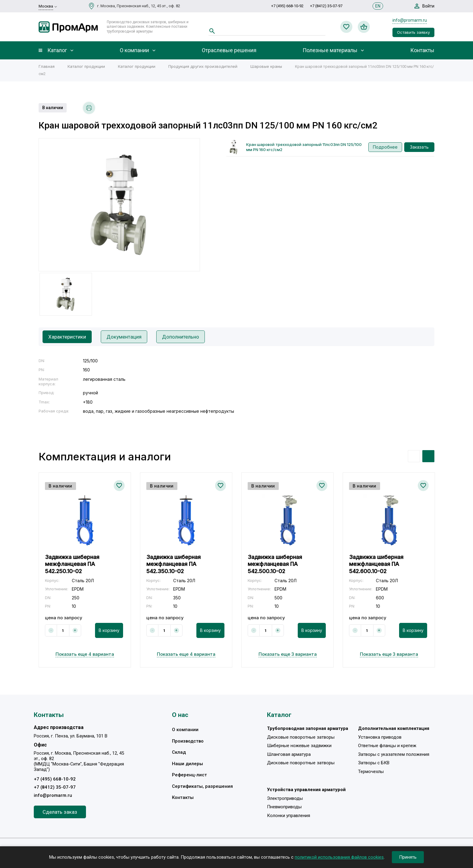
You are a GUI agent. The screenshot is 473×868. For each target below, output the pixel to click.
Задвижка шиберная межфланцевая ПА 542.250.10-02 (72, 564)
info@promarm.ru (410, 20)
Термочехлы (371, 772)
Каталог (57, 50)
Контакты (422, 50)
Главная (47, 66)
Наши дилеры (187, 764)
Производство (188, 741)
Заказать (419, 147)
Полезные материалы (330, 50)
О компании (134, 50)
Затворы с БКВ (374, 763)
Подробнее (385, 147)
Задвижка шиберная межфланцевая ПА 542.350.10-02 (173, 564)
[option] (119, 205)
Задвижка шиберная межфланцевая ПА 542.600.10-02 (376, 564)
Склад (179, 752)
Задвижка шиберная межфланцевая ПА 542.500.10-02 (275, 564)
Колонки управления (289, 816)
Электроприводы (285, 798)
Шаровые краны (266, 66)
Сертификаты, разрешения (202, 786)
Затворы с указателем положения (394, 754)
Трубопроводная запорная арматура (308, 728)
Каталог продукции (86, 66)
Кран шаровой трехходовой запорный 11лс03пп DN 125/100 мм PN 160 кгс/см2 (304, 147)
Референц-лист (189, 775)
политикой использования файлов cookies (339, 857)
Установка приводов (380, 737)
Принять (408, 857)
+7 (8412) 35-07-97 (326, 6)
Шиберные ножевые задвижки (299, 746)
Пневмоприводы (284, 807)
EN (378, 6)
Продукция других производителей (203, 66)
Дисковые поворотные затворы (301, 737)
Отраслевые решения (229, 50)
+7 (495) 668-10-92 (287, 6)
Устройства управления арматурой (306, 790)
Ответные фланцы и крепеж (387, 746)
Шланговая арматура (289, 754)
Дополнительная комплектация (394, 728)
